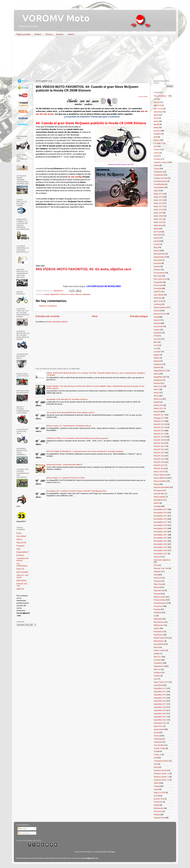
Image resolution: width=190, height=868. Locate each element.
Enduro (156, 251)
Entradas (23, 829)
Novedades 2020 (161, 532)
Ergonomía (158, 260)
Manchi (156, 361)
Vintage (157, 786)
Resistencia (158, 631)
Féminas (157, 270)
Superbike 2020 (160, 713)
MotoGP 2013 (159, 421)
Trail (155, 751)
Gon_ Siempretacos (22, 565)
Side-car (157, 669)
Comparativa (159, 172)
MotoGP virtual (160, 468)
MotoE (156, 402)
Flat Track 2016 (160, 279)
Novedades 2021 (161, 535)
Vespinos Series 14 (161, 780)
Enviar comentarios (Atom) (57, 322)
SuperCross (158, 726)
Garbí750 (157, 292)
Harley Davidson (160, 307)
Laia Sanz (157, 339)
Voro (156, 796)
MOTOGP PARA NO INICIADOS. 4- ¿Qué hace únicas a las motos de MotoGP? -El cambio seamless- (85, 451)
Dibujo (156, 229)
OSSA (156, 565)
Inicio (95, 316)
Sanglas (157, 653)
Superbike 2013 (160, 691)
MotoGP (157, 412)
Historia (157, 311)
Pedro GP (20, 569)
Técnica (49, 34)
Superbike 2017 (160, 704)
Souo (156, 679)
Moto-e (157, 389)
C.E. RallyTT (158, 143)
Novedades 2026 (161, 550)
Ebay (156, 247)
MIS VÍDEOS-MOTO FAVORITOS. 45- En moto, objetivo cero (83, 269)
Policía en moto (160, 597)
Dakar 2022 (158, 222)
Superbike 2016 (160, 701)
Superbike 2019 (160, 710)
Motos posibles (160, 481)
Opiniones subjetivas (162, 560)
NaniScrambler (159, 497)
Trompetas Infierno (161, 761)
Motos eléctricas (160, 478)
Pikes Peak (158, 584)
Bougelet (157, 134)
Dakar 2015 (158, 200)
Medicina (157, 367)
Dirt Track (158, 232)
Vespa (156, 767)
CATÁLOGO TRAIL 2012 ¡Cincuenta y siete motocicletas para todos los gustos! (77, 438)
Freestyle (158, 288)
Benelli (156, 124)
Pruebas (157, 609)
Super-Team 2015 (161, 682)
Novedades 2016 (161, 519)
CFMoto (157, 150)
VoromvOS (158, 802)
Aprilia (156, 115)
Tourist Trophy (160, 748)
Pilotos (156, 587)
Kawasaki (157, 333)
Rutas (156, 647)
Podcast (157, 594)
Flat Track (158, 276)
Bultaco (157, 140)
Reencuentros (159, 622)
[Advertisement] (93, 59)
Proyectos (158, 606)
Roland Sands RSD (161, 638)
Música (156, 484)
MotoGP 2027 (159, 465)
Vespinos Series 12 (161, 773)
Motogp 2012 (159, 418)
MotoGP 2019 (159, 440)
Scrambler (158, 663)
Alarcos (157, 102)
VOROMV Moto (54, 18)
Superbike (158, 685)
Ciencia (156, 153)
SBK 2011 (158, 657)
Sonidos (157, 676)
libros (156, 342)
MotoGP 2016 (159, 431)
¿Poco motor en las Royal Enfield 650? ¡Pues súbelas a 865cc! (71, 412)
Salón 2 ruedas (160, 650)
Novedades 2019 (161, 528)
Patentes (157, 571)
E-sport (157, 244)
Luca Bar (157, 352)
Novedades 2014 (161, 513)
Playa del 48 (21, 542)
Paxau (19, 533)
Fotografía (158, 282)
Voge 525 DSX (160, 792)
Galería (71, 34)
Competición (159, 175)
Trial (155, 758)
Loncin (156, 345)
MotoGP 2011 (159, 415)
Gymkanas (158, 304)
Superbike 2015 (160, 698)
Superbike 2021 (160, 717)
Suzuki (156, 732)
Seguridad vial (159, 666)
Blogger (112, 852)
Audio (156, 121)
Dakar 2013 (158, 194)
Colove (156, 165)
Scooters (157, 660)
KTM (156, 336)
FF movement (159, 273)
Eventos (157, 266)
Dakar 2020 (158, 216)
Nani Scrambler (22, 572)
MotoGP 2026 (159, 462)
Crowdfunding (159, 184)
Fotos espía (158, 285)
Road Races (158, 635)
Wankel (157, 805)
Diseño (156, 238)
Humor (156, 320)
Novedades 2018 (161, 525)
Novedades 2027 (161, 554)
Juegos (157, 330)
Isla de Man (158, 326)
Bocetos (60, 34)
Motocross (65, 294)
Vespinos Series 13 (161, 777)
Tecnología (158, 739)
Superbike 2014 (160, 695)
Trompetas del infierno (22, 559)
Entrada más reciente (48, 316)
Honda (47, 294)
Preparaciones (159, 600)
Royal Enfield (159, 644)
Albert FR (20, 589)
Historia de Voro (160, 314)
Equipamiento (159, 257)
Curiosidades (159, 187)
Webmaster (158, 808)
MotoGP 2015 (159, 427)
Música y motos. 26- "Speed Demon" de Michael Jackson (69, 426)
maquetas (158, 364)
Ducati (156, 241)
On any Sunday (75, 177)
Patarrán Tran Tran (161, 568)
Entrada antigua (139, 316)
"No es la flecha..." (161, 96)
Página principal (23, 34)
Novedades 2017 (161, 522)
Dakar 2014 (158, 197)
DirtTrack (157, 235)
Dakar (156, 191)
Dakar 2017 (158, 206)
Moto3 (156, 396)
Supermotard (159, 729)
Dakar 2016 (158, 203)
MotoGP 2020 (159, 443)
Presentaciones (160, 603)
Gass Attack (21, 536)
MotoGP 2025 (159, 459)
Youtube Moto (159, 818)
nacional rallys (159, 494)
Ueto (18, 549)
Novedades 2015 (161, 516)
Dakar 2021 (158, 219)
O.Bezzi (157, 557)
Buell (156, 137)
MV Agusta (158, 490)
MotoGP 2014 (159, 424)
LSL (155, 348)
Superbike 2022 (160, 720)
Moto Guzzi (158, 386)
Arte (155, 118)
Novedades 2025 (161, 547)
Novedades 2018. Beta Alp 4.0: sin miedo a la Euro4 (67, 399)
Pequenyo (21, 546)
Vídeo (156, 783)
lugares (157, 355)
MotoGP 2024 (159, 456)
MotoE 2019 (159, 405)
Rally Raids (158, 619)
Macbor (157, 358)
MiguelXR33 (55, 294)
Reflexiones (159, 625)
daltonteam (158, 225)
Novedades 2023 (161, 541)
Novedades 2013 (161, 509)
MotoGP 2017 (159, 434)
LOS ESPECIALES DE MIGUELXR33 (104, 286)
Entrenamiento (160, 254)
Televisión (158, 742)
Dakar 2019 (158, 213)
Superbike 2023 (160, 723)
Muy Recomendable (161, 487)
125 (155, 99)
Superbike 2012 (160, 688)
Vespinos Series (160, 770)
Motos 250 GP (159, 472)
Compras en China (161, 178)
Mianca (19, 539)
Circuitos (157, 159)
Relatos (38, 34)
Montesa (157, 383)
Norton (156, 503)
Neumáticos (158, 500)
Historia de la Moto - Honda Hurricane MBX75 (64, 465)
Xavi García (158, 811)
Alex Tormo (158, 109)
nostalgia (157, 506)
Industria (157, 323)
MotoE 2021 (159, 408)
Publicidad (86, 294)
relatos (157, 628)
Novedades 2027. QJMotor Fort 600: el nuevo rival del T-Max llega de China (76, 491)
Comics (157, 169)
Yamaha (157, 814)
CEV (155, 146)
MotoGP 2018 (159, 437)
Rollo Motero (22, 580)
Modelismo (158, 380)
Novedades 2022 (161, 538)
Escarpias (20, 555)
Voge (156, 789)
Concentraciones (160, 181)
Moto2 (156, 393)
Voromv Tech (159, 799)
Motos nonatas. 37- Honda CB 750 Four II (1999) (65, 478)
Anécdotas (158, 112)
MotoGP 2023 (159, 453)
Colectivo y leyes (160, 162)
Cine (155, 156)
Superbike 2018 (160, 707)
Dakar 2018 (158, 210)
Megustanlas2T (23, 552)
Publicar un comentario (48, 306)
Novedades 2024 (161, 544)
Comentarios (24, 833)
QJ (155, 616)
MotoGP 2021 (159, 446)
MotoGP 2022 (159, 449)
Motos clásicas (76, 294)
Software (157, 672)
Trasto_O (158, 754)
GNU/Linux (158, 298)
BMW (156, 128)
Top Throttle (159, 745)
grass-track (158, 301)
